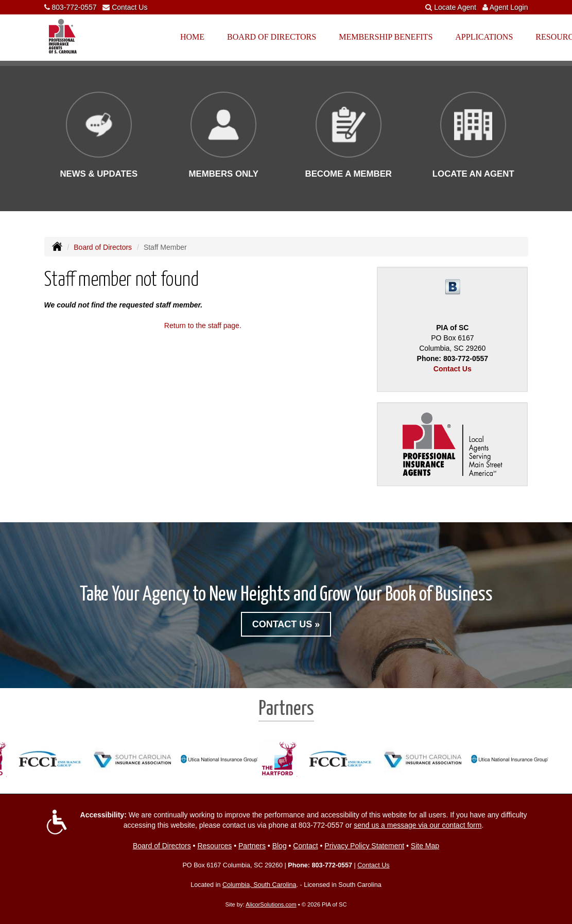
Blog (280, 846)
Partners (252, 846)
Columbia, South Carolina (259, 885)
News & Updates (99, 174)
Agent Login (509, 7)
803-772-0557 (74, 7)
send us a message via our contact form (418, 825)
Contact (305, 846)
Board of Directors (103, 247)
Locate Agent (455, 7)
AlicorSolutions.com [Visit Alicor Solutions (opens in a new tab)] (271, 904)
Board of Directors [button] (272, 37)
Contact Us (129, 7)
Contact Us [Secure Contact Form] (453, 369)
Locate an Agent (473, 174)
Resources (214, 846)
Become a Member (349, 174)
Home (192, 37)
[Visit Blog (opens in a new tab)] (453, 286)
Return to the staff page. (203, 326)
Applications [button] (484, 37)
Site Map (425, 846)
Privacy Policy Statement (364, 846)
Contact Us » (286, 624)
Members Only (223, 174)
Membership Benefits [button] (386, 37)
